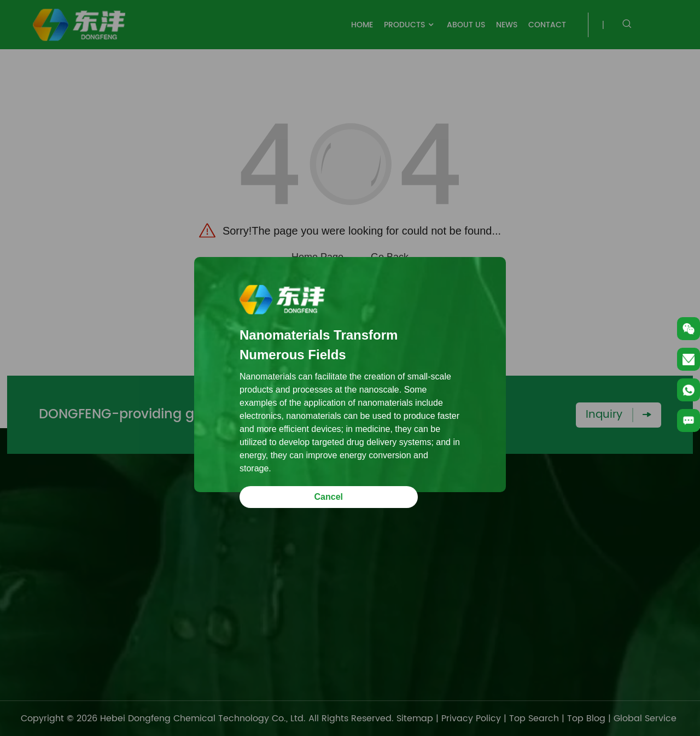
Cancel (329, 497)
